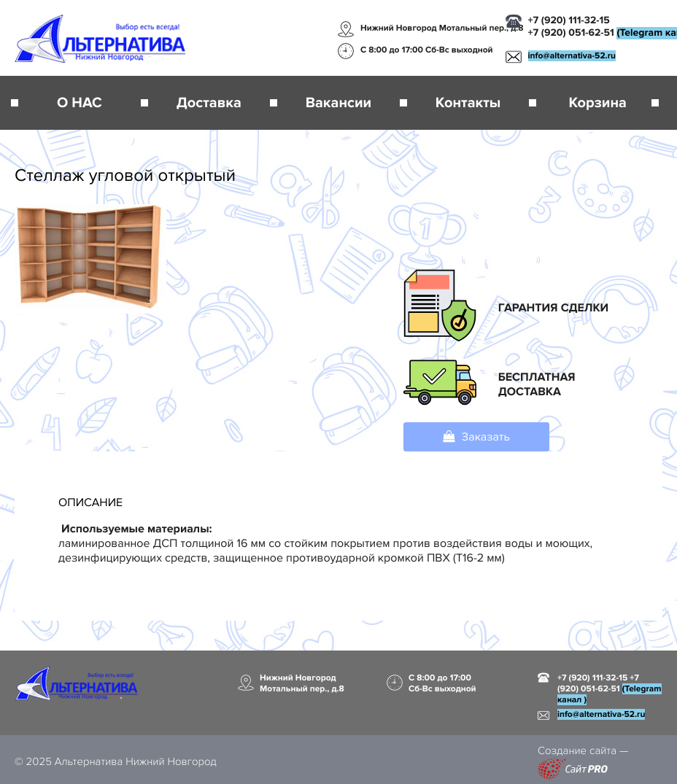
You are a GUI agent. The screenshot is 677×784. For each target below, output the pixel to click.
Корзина (597, 103)
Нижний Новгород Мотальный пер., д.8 (442, 28)
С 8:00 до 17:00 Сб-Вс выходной (427, 50)
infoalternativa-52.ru (572, 56)
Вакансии (338, 103)
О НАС (80, 103)
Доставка (209, 103)
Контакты (468, 103)
